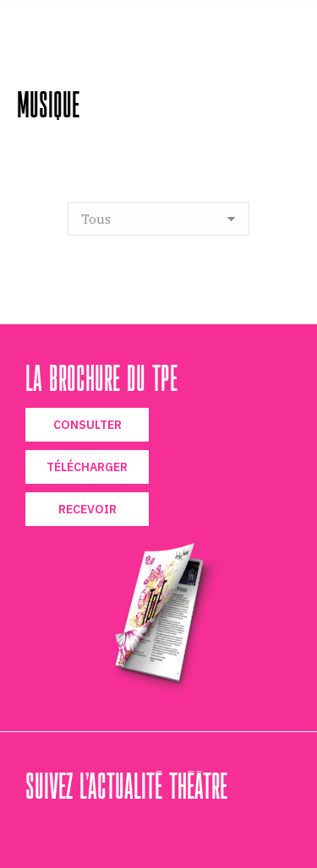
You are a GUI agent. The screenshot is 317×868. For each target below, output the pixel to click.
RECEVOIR (87, 509)
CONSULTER (87, 425)
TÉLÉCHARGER (87, 467)
